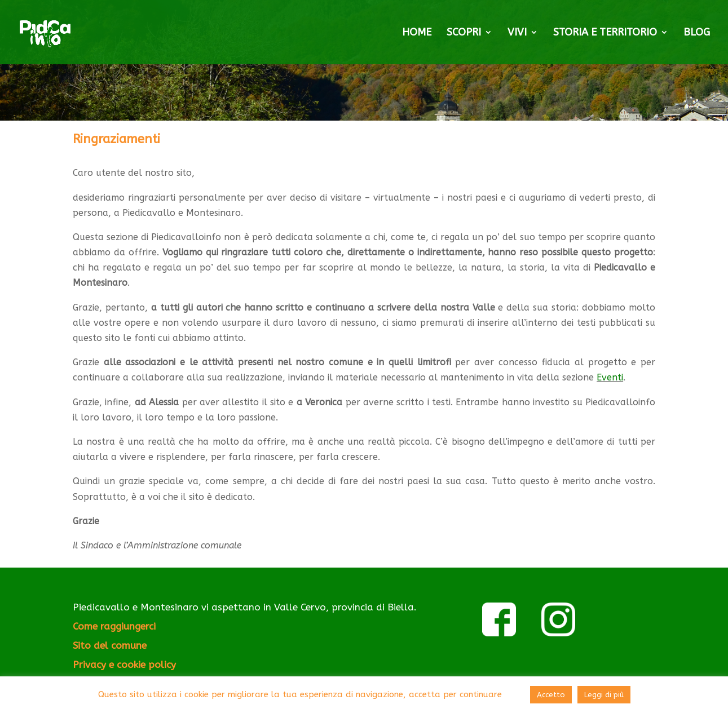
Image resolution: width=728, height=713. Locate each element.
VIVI (517, 33)
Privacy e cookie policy (124, 665)
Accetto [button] (551, 695)
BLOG (697, 33)
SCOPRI (464, 33)
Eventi (610, 377)
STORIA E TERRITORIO (605, 33)
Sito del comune (110, 645)
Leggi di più (604, 695)
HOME (417, 33)
